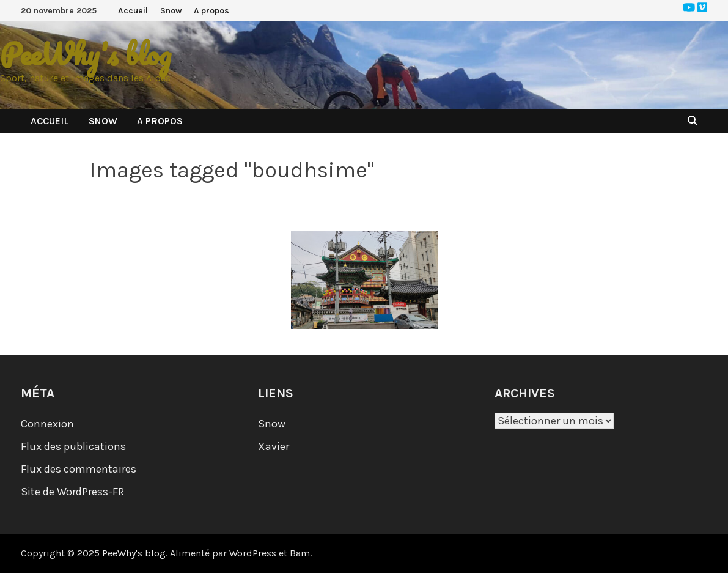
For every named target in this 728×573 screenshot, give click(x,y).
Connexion (47, 424)
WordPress (253, 553)
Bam (300, 553)
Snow (171, 11)
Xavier (274, 446)
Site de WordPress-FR (72, 492)
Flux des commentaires (79, 469)
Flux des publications (73, 446)
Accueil (133, 11)
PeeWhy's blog (86, 54)
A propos (211, 11)
